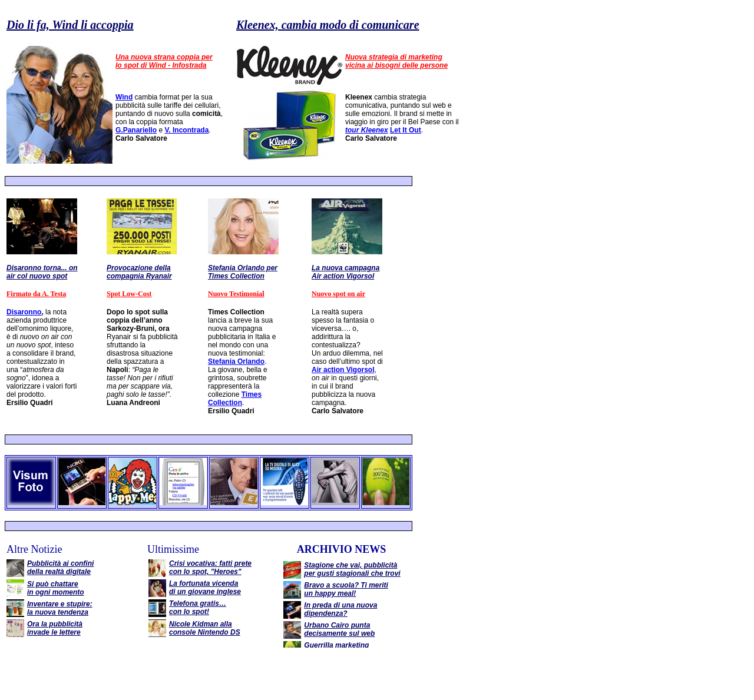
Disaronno (24, 312)
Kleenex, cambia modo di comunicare (328, 25)
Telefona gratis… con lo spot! (198, 608)
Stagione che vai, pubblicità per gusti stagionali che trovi (352, 569)
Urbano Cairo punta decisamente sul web (339, 629)
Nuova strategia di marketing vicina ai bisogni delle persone (396, 61)
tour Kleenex (367, 130)
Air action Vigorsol (343, 370)
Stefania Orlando (236, 361)
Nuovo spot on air (338, 294)
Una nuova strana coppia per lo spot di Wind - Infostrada (164, 61)
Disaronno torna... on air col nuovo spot (42, 272)
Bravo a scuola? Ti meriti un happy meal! (346, 589)
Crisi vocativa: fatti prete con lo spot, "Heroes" (210, 568)
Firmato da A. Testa (36, 294)
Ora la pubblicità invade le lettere (55, 628)
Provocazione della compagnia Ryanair (139, 272)
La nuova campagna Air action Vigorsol (345, 272)
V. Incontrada (186, 130)
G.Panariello (136, 130)
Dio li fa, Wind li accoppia (70, 25)
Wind (124, 97)
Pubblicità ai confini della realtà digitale (60, 568)
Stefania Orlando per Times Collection (243, 272)
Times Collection (235, 399)
